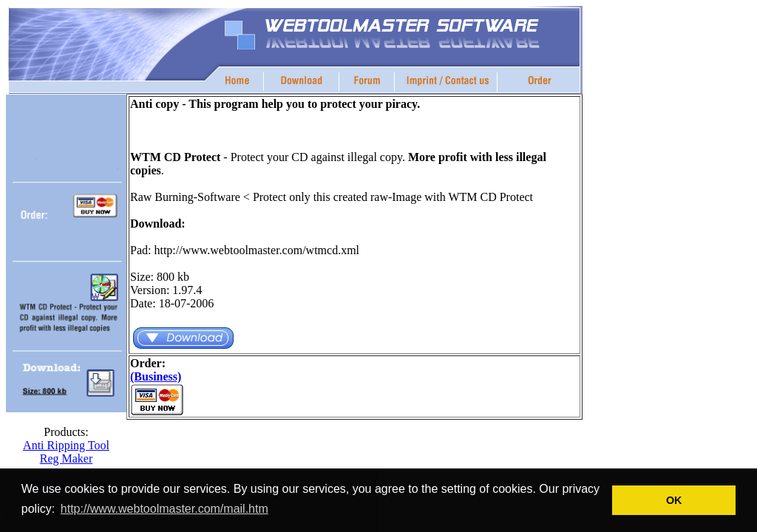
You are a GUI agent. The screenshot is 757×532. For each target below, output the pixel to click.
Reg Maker (67, 458)
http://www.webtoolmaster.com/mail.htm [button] (164, 509)
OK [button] (674, 500)
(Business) (156, 376)
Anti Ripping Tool (66, 445)
